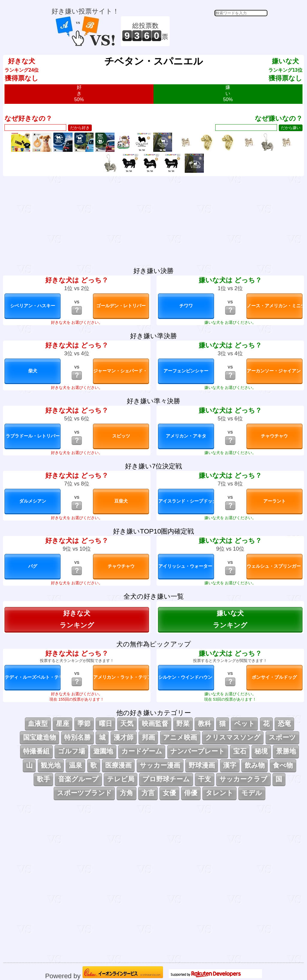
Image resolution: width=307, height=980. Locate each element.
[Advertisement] (219, 31)
